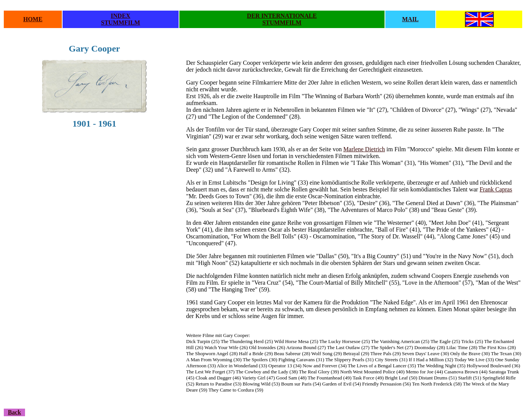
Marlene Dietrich (364, 149)
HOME (33, 19)
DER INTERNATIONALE (282, 16)
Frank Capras (496, 189)
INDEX (121, 16)
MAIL (410, 19)
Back (15, 412)
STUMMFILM (120, 23)
